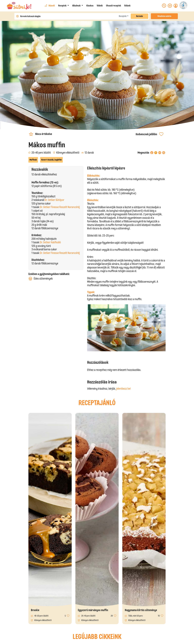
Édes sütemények (41, 279)
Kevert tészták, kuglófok (51, 160)
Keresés (140, 16)
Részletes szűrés (164, 16)
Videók (100, 6)
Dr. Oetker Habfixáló (50, 242)
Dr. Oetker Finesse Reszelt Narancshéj (60, 207)
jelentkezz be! (124, 389)
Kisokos (90, 6)
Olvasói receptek (113, 6)
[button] (64, 6)
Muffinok (33, 160)
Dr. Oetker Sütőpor (54, 200)
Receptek (123, 16)
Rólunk (127, 6)
